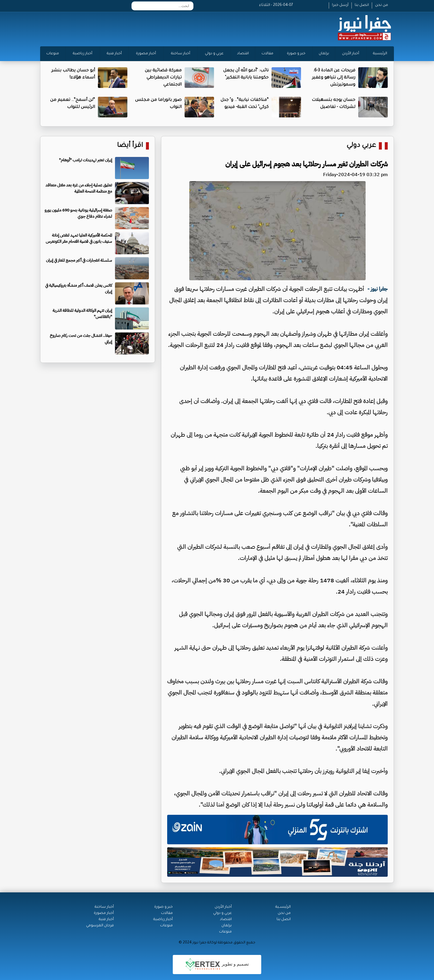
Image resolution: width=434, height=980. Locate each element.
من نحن (382, 5)
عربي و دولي (214, 54)
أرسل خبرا (340, 5)
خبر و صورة (296, 54)
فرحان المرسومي (100, 926)
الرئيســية (283, 907)
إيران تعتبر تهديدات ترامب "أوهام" (86, 160)
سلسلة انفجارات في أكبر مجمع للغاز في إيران (79, 260)
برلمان (324, 54)
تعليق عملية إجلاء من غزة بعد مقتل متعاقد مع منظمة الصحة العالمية (79, 188)
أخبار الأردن (351, 54)
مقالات (267, 54)
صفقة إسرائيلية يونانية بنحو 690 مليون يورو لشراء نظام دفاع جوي (78, 213)
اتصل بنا (362, 5)
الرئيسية (380, 54)
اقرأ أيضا (130, 146)
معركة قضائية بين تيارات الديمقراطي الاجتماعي (163, 78)
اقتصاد (243, 54)
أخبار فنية (114, 54)
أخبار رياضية (83, 54)
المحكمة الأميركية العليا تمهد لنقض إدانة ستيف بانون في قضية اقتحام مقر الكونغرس (79, 238)
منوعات (53, 54)
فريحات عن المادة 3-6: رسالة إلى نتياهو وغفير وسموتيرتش (334, 78)
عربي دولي (361, 146)
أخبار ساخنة (181, 54)
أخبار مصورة (146, 54)
